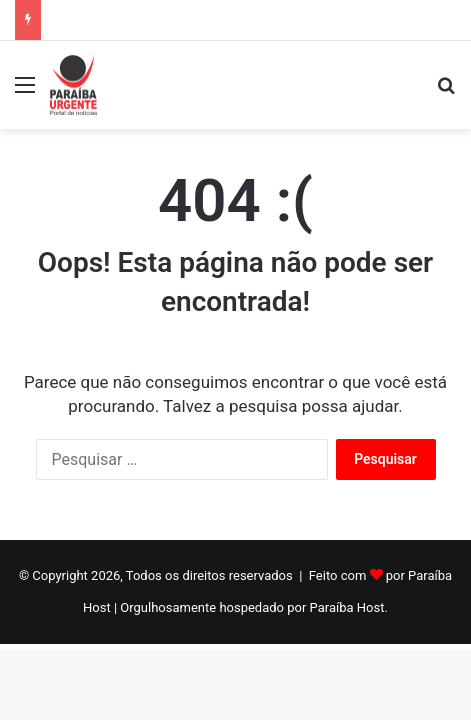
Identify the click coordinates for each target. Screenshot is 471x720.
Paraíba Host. (349, 607)
